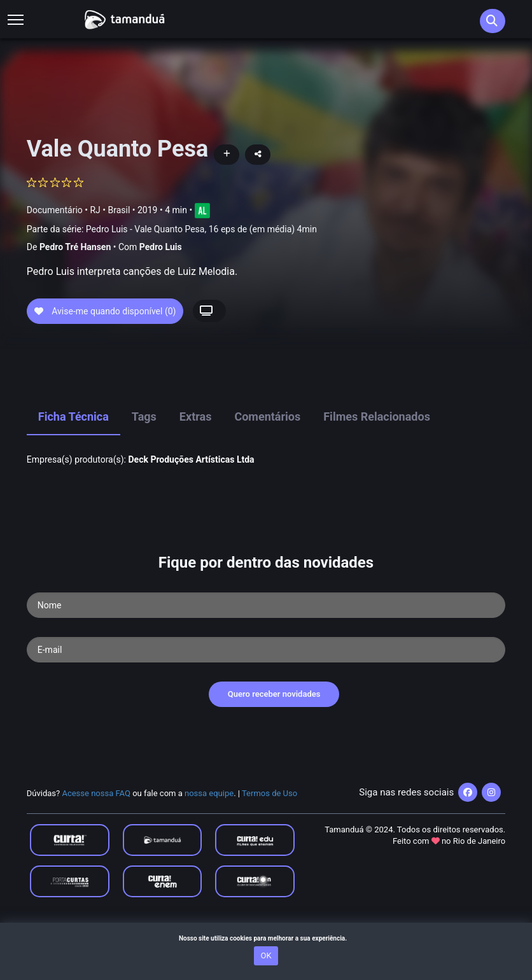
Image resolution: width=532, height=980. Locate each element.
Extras (196, 462)
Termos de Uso (269, 838)
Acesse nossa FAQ (96, 838)
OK (266, 955)
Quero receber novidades (274, 739)
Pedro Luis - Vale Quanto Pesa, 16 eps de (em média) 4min (201, 229)
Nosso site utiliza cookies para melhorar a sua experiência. (266, 938)
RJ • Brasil (110, 209)
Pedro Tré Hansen (75, 247)
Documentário (55, 209)
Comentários (267, 462)
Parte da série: (172, 229)
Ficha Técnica (73, 462)
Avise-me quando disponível (105, 356)
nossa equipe (209, 838)
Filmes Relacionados (377, 462)
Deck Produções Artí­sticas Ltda (191, 504)
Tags (144, 462)
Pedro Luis (161, 247)
